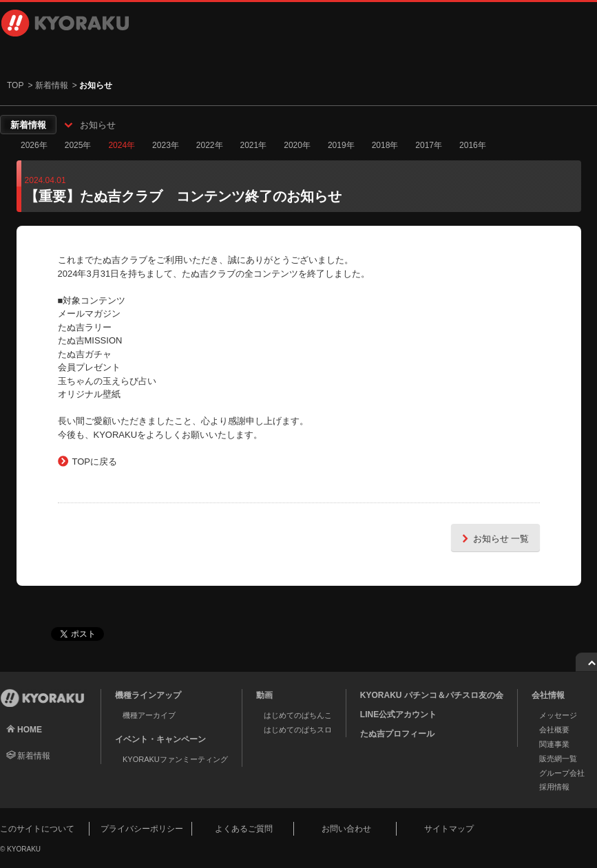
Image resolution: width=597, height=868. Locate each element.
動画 (180, 55)
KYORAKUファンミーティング (175, 759)
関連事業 (554, 744)
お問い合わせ (346, 829)
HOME (30, 730)
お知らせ (98, 125)
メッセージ (558, 715)
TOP (15, 85)
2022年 (210, 145)
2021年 (254, 145)
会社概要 (554, 730)
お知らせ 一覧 (494, 538)
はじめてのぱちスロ (298, 730)
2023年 (166, 145)
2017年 (429, 145)
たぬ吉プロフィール (397, 734)
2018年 (385, 145)
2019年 (341, 145)
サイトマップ (449, 829)
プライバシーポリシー (142, 829)
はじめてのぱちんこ (298, 715)
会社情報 (381, 55)
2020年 (297, 145)
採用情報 (481, 55)
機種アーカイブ (149, 715)
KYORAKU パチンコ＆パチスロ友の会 (432, 695)
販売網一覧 (558, 759)
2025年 (78, 145)
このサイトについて (37, 829)
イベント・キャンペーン (281, 55)
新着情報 (52, 85)
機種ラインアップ (65, 55)
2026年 (34, 145)
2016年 (473, 145)
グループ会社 (562, 773)
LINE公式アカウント (398, 714)
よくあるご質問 (244, 829)
